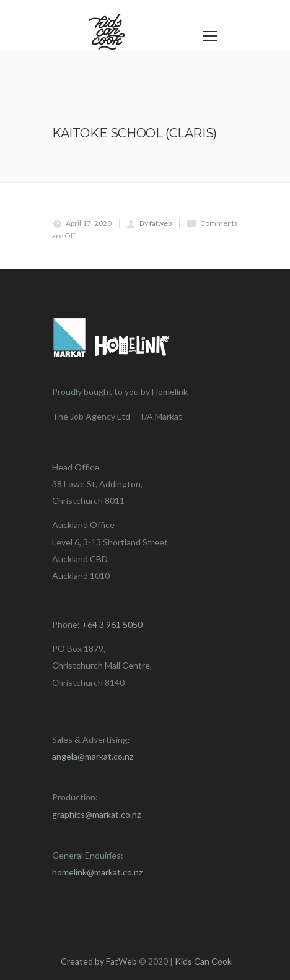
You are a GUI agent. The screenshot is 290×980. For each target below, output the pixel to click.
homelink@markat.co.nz (97, 872)
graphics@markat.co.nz (96, 814)
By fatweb (156, 223)
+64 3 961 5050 (112, 624)
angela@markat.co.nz (93, 756)
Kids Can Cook (203, 961)
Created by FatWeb (99, 961)
